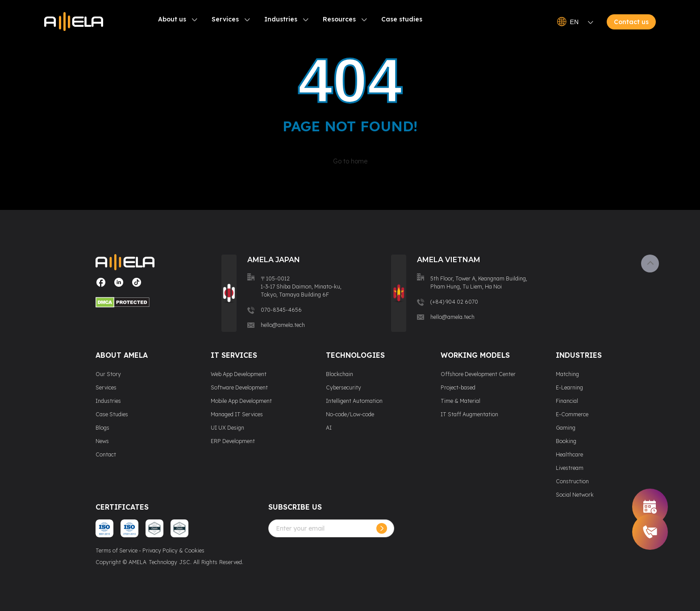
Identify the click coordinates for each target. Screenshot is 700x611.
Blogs (102, 428)
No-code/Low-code (350, 414)
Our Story (108, 374)
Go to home (350, 161)
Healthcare (569, 454)
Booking (566, 441)
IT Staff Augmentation (469, 414)
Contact (106, 454)
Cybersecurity (344, 387)
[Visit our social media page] (101, 286)
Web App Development (239, 374)
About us (172, 19)
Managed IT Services (237, 414)
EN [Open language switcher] (575, 22)
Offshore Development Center (478, 374)
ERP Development (233, 441)
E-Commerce (572, 414)
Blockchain (340, 374)
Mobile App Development (241, 401)
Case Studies (112, 414)
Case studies (402, 19)
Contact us (631, 22)
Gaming (566, 428)
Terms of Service (117, 550)
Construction (572, 481)
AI (329, 428)
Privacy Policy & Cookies (173, 550)
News (102, 441)
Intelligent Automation (354, 401)
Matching (567, 374)
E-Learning (569, 387)
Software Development (239, 387)
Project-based (458, 387)
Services (225, 19)
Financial (567, 401)
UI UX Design (227, 428)
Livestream (570, 468)
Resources (339, 19)
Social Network (575, 495)
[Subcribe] (382, 528)
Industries (281, 19)
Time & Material (460, 401)
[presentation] (336, 555)
